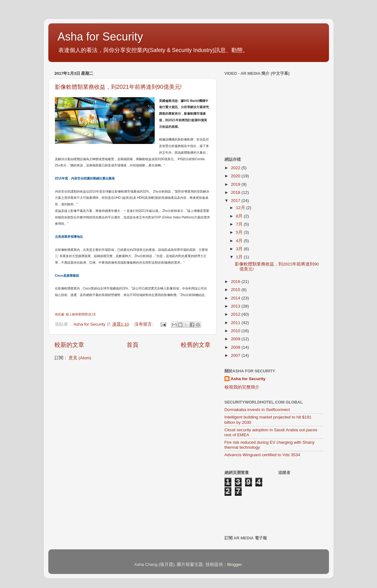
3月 (240, 249)
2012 (236, 314)
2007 (236, 355)
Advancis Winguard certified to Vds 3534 (262, 455)
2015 (236, 290)
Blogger (234, 564)
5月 (240, 232)
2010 (236, 331)
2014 (236, 298)
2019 (236, 184)
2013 (236, 306)
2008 (236, 347)
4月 (240, 241)
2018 (236, 192)
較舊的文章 (196, 345)
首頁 (133, 345)
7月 (240, 224)
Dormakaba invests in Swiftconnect (257, 410)
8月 (240, 216)
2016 (236, 282)
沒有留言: (144, 324)
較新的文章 (69, 345)
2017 (236, 201)
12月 (241, 208)
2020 (236, 176)
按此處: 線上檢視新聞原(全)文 (75, 314)
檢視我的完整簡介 (242, 387)
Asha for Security (100, 37)
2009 (236, 339)
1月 (240, 257)
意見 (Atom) (80, 358)
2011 (236, 323)
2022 (236, 168)
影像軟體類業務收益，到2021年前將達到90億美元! (118, 87)
